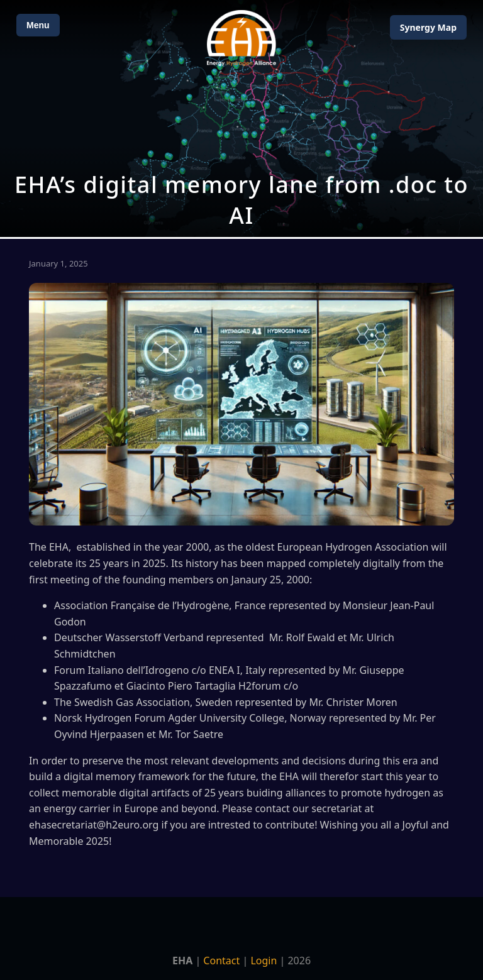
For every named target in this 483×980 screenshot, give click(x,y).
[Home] (241, 38)
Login (264, 961)
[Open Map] (241, 118)
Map (428, 27)
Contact (221, 961)
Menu (38, 25)
